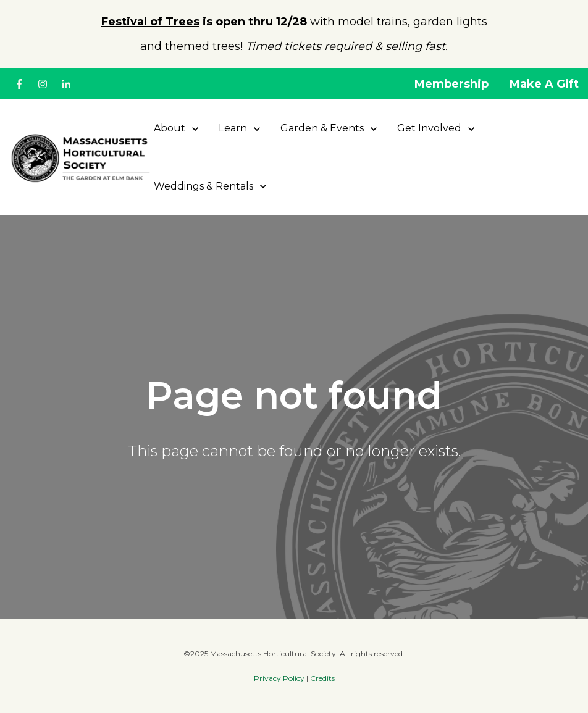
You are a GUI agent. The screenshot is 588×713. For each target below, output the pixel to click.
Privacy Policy (279, 678)
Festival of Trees (150, 22)
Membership (451, 84)
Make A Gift (544, 84)
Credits (322, 678)
